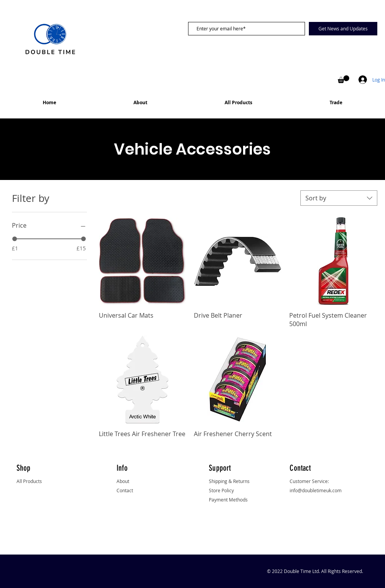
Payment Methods (228, 500)
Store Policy (221, 490)
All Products (29, 481)
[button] (343, 79)
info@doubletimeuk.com (316, 490)
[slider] (15, 239)
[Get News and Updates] (343, 29)
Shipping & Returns (229, 481)
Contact (125, 490)
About (123, 481)
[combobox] (339, 198)
